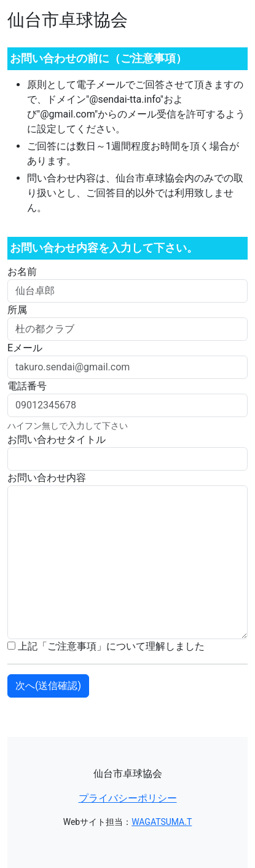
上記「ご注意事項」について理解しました (106, 646)
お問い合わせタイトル (57, 440)
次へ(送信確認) (48, 686)
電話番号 (27, 386)
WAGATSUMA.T (162, 822)
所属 (17, 310)
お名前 (22, 272)
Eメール (25, 348)
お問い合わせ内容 (47, 478)
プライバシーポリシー (128, 798)
